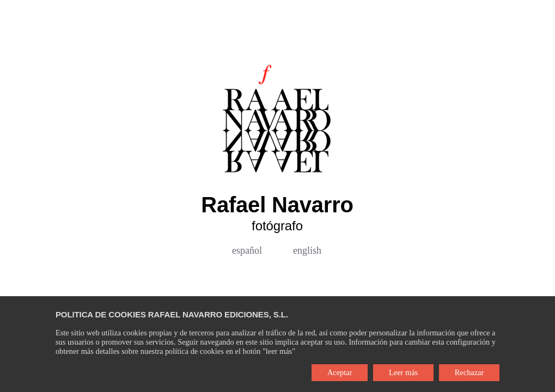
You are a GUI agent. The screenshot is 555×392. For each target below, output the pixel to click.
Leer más (403, 372)
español (247, 250)
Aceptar (340, 372)
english (307, 250)
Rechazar (469, 372)
